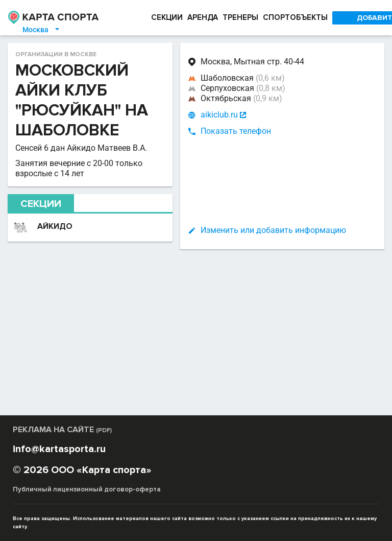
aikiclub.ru (219, 115)
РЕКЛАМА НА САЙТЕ (62, 430)
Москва (42, 30)
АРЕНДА (203, 17)
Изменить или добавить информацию (273, 230)
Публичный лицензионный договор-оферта (87, 489)
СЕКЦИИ (167, 17)
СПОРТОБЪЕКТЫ (295, 17)
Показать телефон (236, 131)
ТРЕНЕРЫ (240, 17)
